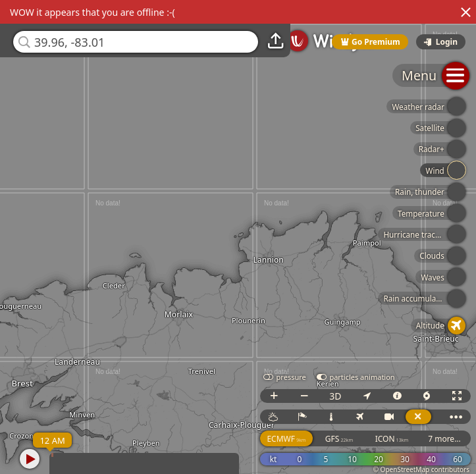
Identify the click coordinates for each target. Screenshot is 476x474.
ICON (392, 439)
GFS (339, 439)
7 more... (444, 439)
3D (335, 396)
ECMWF (286, 439)
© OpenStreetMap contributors (421, 469)
